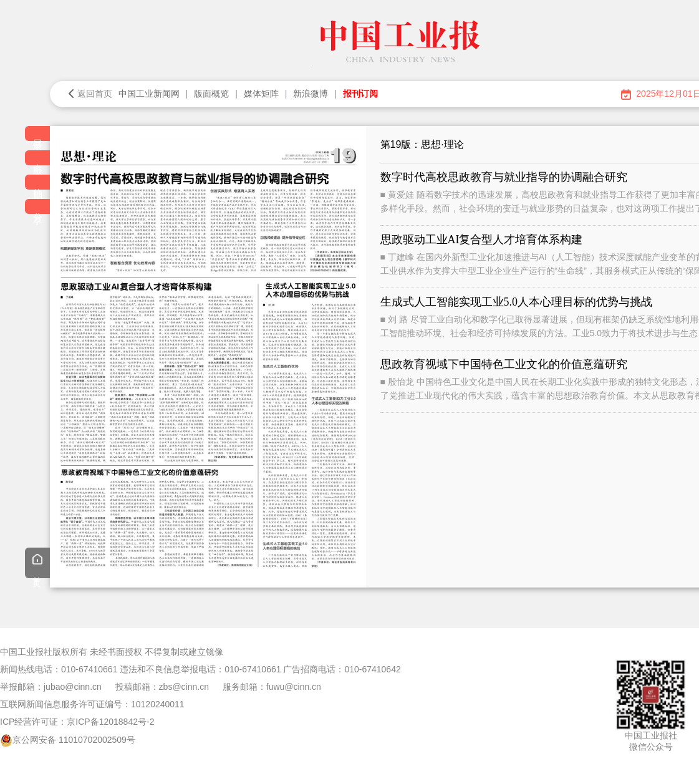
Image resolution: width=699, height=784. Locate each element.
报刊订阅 (360, 94)
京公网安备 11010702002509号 (74, 740)
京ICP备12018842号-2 (110, 722)
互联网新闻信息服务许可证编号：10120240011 (92, 704)
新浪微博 (311, 94)
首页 (37, 564)
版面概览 (211, 94)
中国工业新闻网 (149, 94)
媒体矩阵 (261, 94)
